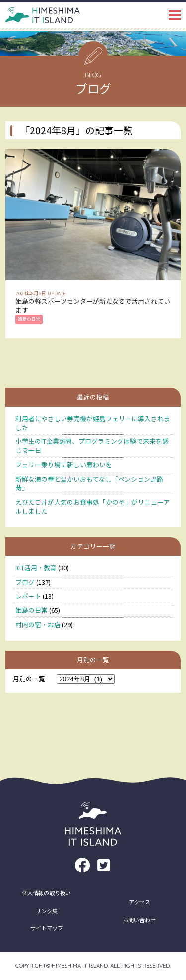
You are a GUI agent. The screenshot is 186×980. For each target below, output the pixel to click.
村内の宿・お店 (38, 625)
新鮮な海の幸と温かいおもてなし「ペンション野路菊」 (89, 483)
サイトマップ (47, 928)
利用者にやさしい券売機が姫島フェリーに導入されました (93, 423)
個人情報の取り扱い (46, 893)
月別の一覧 (29, 679)
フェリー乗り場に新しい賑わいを (64, 464)
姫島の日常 (31, 610)
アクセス (140, 902)
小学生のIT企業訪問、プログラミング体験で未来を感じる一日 (92, 446)
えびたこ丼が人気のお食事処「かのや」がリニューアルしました (93, 507)
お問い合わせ (139, 920)
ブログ (25, 582)
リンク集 (47, 911)
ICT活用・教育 (36, 568)
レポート (28, 596)
